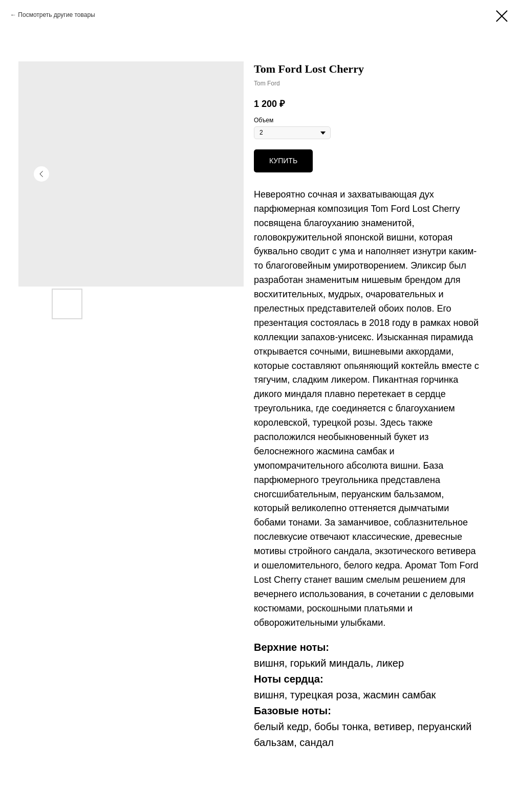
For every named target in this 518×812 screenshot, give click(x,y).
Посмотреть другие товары (56, 15)
